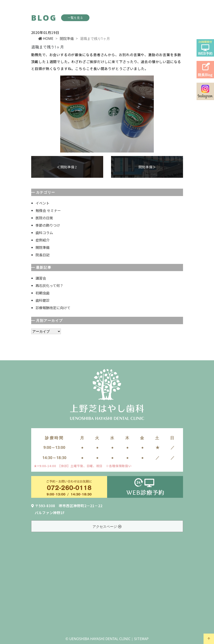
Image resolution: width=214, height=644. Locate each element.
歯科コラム (44, 233)
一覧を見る (75, 18)
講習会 (41, 278)
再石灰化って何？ (49, 285)
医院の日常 (44, 218)
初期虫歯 (43, 293)
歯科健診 (43, 300)
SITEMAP (141, 639)
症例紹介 (43, 240)
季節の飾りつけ (48, 225)
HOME (46, 39)
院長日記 (43, 255)
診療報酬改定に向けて (53, 308)
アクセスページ (107, 527)
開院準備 (67, 39)
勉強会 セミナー (48, 210)
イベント (43, 203)
